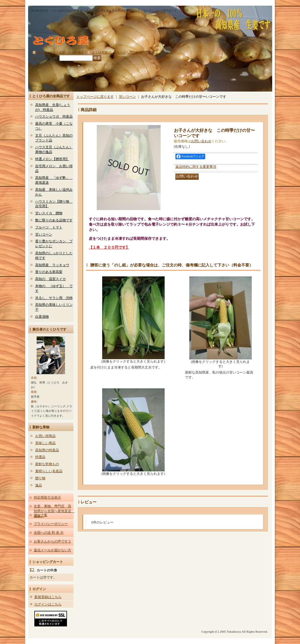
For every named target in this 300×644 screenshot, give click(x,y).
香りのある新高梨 (49, 272)
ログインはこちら (48, 604)
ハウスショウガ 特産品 (54, 116)
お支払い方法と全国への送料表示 (61, 52)
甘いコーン (44, 234)
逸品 (39, 485)
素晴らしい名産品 (49, 471)
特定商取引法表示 (47, 497)
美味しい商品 (45, 443)
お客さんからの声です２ (53, 541)
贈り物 (40, 478)
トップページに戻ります (95, 97)
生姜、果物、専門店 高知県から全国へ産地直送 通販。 (54, 511)
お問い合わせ (201, 141)
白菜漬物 (42, 317)
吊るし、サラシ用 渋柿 (54, 298)
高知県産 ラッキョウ (52, 265)
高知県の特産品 (47, 450)
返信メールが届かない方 (53, 550)
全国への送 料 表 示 (49, 533)
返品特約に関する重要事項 (196, 167)
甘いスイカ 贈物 (49, 213)
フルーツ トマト (49, 227)
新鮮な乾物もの (47, 464)
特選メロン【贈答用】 (52, 159)
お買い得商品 (45, 436)
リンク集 (41, 515)
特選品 (40, 457)
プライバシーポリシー (51, 524)
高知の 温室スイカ (51, 279)
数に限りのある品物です (54, 220)
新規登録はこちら (48, 597)
